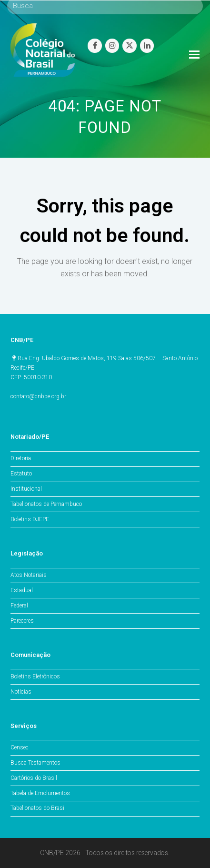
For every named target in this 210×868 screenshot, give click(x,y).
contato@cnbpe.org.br (38, 396)
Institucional (26, 489)
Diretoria (21, 458)
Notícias (21, 692)
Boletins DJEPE (30, 519)
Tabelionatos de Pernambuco (46, 504)
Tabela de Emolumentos (40, 793)
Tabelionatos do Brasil (38, 808)
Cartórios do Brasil (34, 778)
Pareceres (22, 621)
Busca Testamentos (35, 763)
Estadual (22, 590)
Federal (19, 606)
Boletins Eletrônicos (35, 676)
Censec (20, 747)
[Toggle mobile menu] (194, 55)
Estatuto (21, 474)
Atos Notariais (29, 575)
